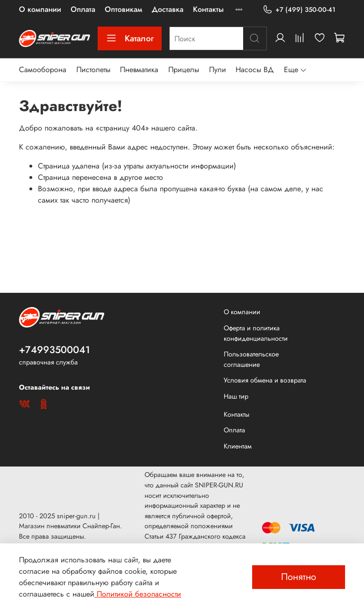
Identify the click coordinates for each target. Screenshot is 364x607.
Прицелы (184, 70)
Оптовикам (123, 9)
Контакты (208, 9)
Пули (218, 70)
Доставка (168, 9)
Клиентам (238, 446)
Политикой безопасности (138, 594)
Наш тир (236, 396)
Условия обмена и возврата (265, 380)
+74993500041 (55, 350)
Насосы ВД (255, 70)
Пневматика (139, 70)
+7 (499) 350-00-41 (299, 10)
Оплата (83, 9)
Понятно (299, 577)
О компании (40, 9)
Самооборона (43, 70)
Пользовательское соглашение (251, 359)
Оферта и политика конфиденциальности (256, 333)
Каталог (130, 38)
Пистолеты (93, 70)
